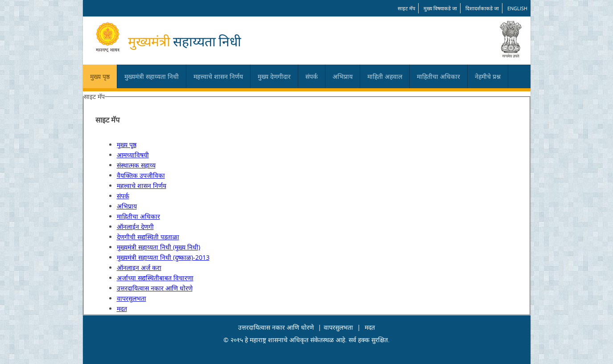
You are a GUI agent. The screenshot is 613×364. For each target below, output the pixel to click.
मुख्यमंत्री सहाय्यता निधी (152, 76)
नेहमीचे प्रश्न (488, 76)
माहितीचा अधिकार (438, 76)
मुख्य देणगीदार (274, 76)
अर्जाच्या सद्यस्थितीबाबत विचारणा (155, 278)
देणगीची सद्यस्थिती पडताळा (148, 237)
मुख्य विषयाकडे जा (440, 8)
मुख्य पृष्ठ (100, 76)
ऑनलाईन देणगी (135, 227)
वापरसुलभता (132, 298)
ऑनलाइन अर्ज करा (139, 268)
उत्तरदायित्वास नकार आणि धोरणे (155, 288)
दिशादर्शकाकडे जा (482, 8)
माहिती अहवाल (385, 76)
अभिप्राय (343, 76)
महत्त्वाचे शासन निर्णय (218, 76)
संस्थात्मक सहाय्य (136, 165)
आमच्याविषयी (133, 155)
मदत (122, 309)
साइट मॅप (406, 8)
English (517, 8)
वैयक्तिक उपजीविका (141, 175)
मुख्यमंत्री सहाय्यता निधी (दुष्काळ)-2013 (163, 257)
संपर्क (312, 76)
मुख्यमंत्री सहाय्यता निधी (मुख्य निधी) (158, 247)
